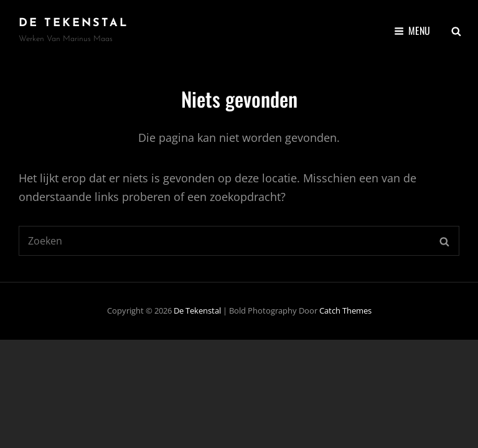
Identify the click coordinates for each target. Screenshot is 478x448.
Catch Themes (345, 310)
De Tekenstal (74, 23)
